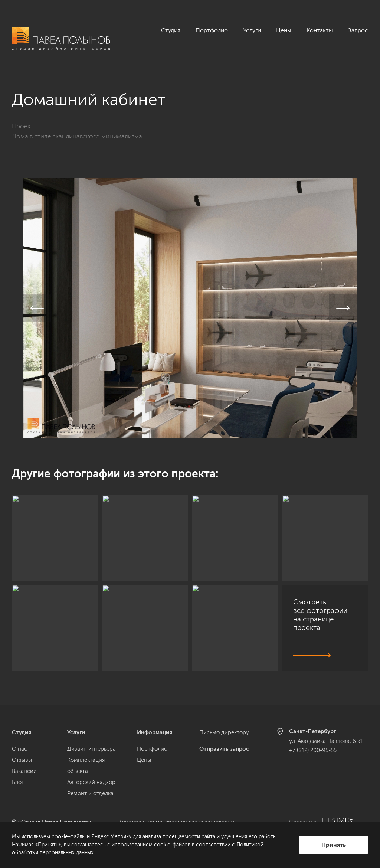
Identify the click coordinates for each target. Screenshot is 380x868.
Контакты (320, 30)
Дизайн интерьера (91, 749)
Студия (171, 30)
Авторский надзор (91, 782)
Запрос (358, 30)
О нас (19, 749)
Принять (334, 845)
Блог (18, 782)
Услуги (252, 30)
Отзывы (22, 760)
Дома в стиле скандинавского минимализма (77, 132)
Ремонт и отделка (90, 793)
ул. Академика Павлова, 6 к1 (326, 741)
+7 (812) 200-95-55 (313, 750)
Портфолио (212, 30)
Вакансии (24, 771)
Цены (284, 30)
